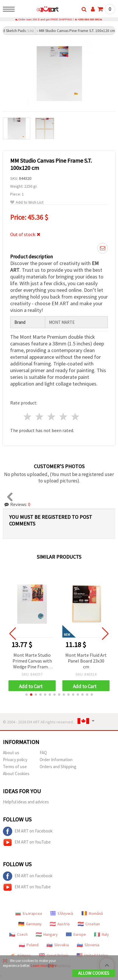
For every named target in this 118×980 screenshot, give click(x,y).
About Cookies (16, 774)
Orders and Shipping (58, 767)
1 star (28, 417)
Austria (60, 924)
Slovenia (88, 945)
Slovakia (58, 945)
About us (11, 753)
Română (92, 914)
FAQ (43, 753)
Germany (30, 924)
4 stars (63, 417)
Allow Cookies (94, 973)
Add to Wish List (27, 203)
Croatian (89, 924)
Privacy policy (15, 760)
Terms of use (15, 767)
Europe (76, 935)
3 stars (52, 417)
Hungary (47, 935)
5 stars (75, 417)
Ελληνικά (62, 914)
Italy (102, 935)
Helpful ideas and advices (26, 802)
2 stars (40, 417)
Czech (19, 935)
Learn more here (44, 966)
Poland (29, 945)
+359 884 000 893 (89, 20)
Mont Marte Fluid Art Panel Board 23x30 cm (88, 661)
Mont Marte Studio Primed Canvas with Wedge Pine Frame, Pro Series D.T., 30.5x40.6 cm (34, 662)
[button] (27, 695)
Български (29, 914)
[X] (5, 961)
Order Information (56, 760)
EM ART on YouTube (27, 843)
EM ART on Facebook (28, 832)
